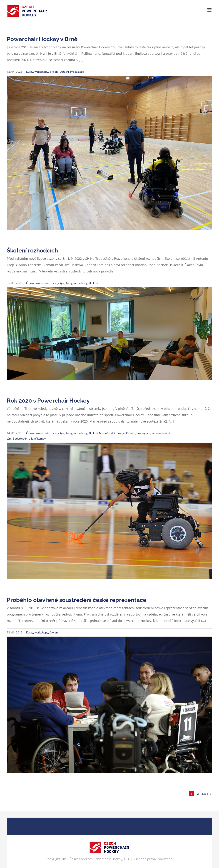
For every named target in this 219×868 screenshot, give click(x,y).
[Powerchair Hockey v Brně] (109, 153)
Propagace (77, 72)
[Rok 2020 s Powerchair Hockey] (109, 511)
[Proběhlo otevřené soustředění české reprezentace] (109, 705)
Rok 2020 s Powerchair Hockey (48, 401)
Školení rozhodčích (32, 250)
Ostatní (64, 72)
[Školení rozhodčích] (109, 334)
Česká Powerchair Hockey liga (45, 283)
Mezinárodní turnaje (112, 433)
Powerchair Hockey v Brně (42, 39)
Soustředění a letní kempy (29, 439)
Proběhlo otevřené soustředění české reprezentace (77, 600)
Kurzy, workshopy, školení (42, 72)
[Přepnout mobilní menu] (210, 10)
